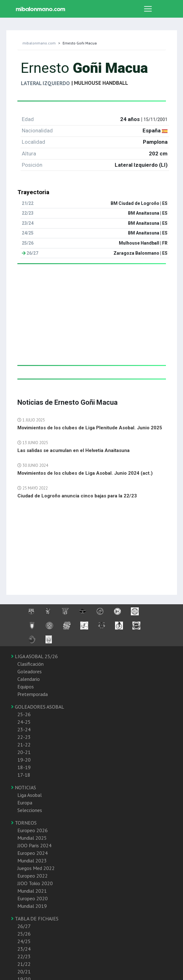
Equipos (26, 687)
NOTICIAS (24, 787)
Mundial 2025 (32, 838)
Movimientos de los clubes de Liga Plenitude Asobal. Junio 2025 (90, 428)
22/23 (24, 956)
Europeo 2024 (33, 853)
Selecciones (30, 810)
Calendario (29, 679)
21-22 (24, 745)
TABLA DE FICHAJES (35, 919)
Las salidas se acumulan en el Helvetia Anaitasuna (73, 450)
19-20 (24, 760)
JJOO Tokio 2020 (35, 883)
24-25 (24, 722)
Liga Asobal (30, 795)
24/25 (24, 941)
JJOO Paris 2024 (34, 845)
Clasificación (30, 664)
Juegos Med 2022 (36, 868)
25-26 (24, 714)
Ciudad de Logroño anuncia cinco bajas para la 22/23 (77, 496)
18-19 (24, 767)
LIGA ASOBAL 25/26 (34, 656)
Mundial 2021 (32, 891)
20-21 (24, 752)
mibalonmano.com (39, 43)
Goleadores (30, 671)
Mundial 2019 (32, 906)
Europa (25, 803)
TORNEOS (24, 823)
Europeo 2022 (33, 876)
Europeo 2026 (33, 830)
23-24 (24, 729)
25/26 (24, 934)
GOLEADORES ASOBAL (38, 707)
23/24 (24, 949)
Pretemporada (33, 694)
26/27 (24, 926)
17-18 (24, 775)
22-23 (24, 737)
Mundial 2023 (32, 861)
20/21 (24, 971)
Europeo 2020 (33, 898)
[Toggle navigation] (148, 9)
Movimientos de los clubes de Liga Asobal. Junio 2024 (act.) (85, 473)
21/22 (24, 964)
